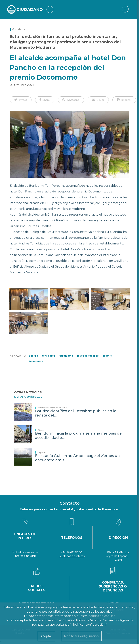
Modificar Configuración (81, 636)
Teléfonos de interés (72, 556)
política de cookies (102, 616)
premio (107, 356)
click (33, 556)
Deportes (42, 452)
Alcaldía (19, 29)
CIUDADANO (30, 9)
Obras (40, 430)
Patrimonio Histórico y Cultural (53, 408)
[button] (21, 100)
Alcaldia (33, 356)
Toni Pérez (49, 356)
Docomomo (36, 362)
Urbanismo (66, 356)
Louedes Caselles (88, 356)
